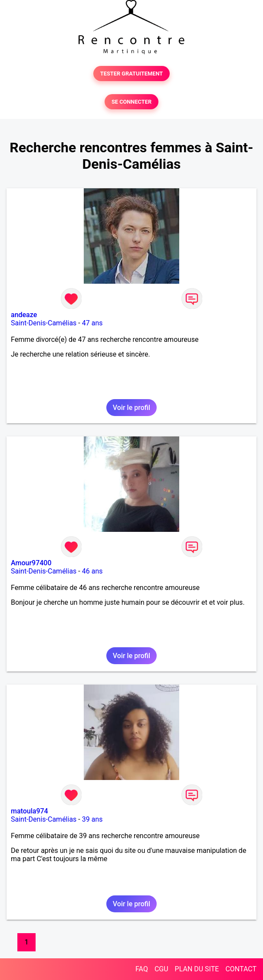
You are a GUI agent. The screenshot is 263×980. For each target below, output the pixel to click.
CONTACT (241, 969)
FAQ (142, 969)
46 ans (92, 571)
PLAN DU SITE (197, 969)
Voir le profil (131, 408)
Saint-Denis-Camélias (44, 323)
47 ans (92, 323)
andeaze (24, 315)
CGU (161, 969)
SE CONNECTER (131, 102)
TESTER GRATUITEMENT (132, 74)
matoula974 (30, 811)
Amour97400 (31, 563)
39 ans (92, 819)
